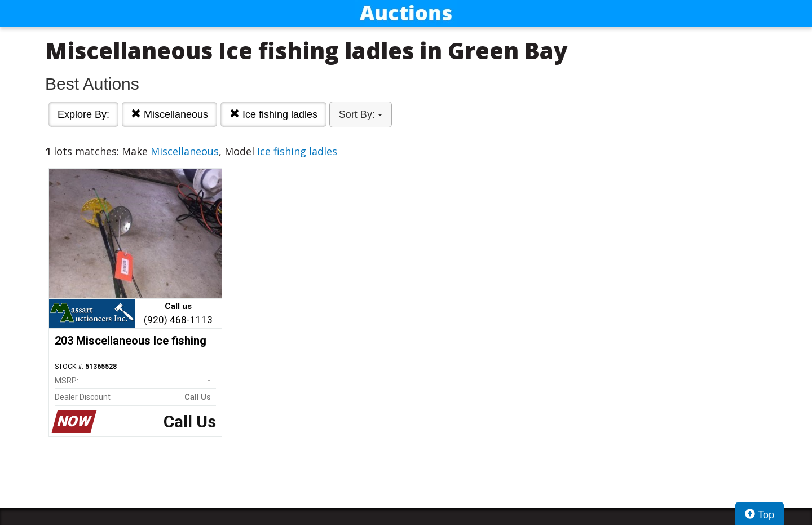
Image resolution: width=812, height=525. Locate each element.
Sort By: (361, 114)
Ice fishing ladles (273, 114)
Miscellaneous (169, 114)
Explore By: (83, 114)
